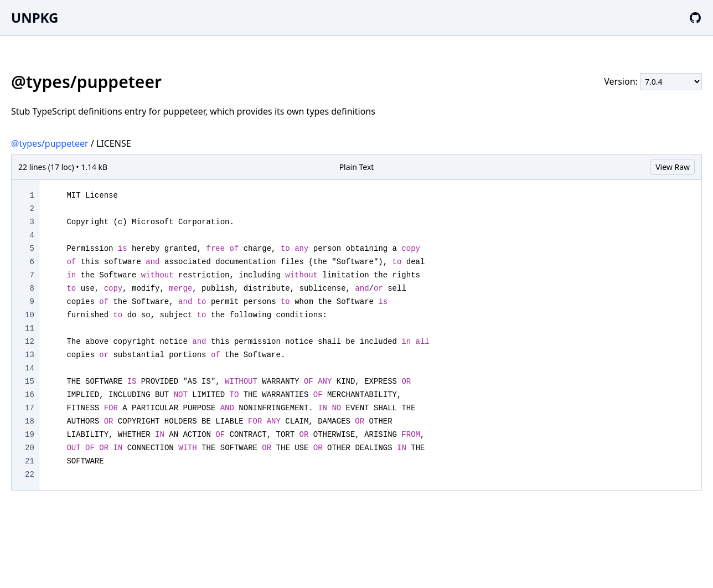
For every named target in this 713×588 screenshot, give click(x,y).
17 (30, 408)
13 (30, 355)
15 (30, 381)
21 (30, 461)
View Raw (673, 167)
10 (30, 315)
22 (30, 474)
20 (30, 448)
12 (30, 342)
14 (30, 368)
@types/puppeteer (50, 143)
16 (30, 395)
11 (30, 328)
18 (30, 421)
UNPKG (35, 17)
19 (30, 435)
